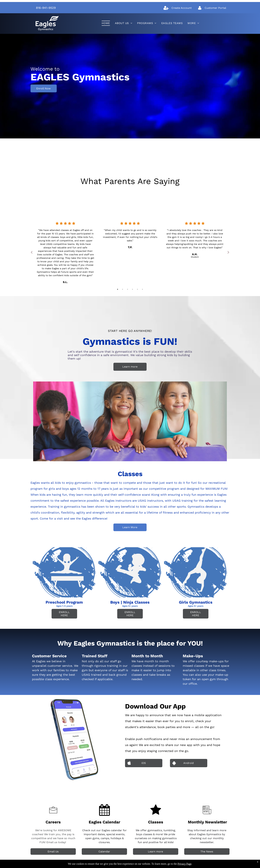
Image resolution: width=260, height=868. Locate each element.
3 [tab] (128, 289)
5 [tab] (137, 289)
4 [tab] (132, 289)
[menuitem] (106, 23)
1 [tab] (118, 289)
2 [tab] (123, 289)
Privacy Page (185, 864)
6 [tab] (142, 289)
